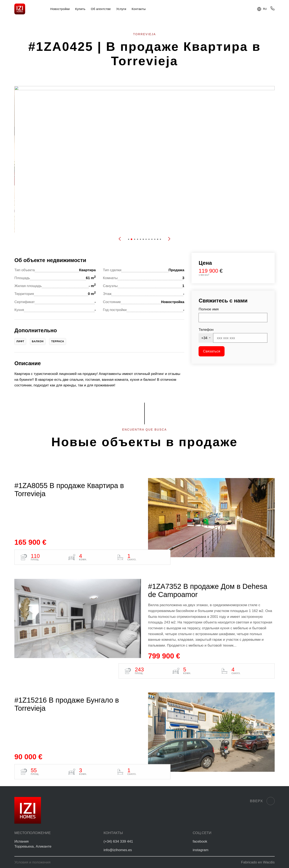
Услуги (121, 9)
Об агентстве (101, 9)
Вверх (262, 801)
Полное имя (209, 309)
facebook (200, 841)
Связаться (212, 351)
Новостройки (60, 9)
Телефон (206, 330)
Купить (80, 9)
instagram (201, 850)
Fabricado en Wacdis (258, 862)
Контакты (139, 9)
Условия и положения (32, 862)
